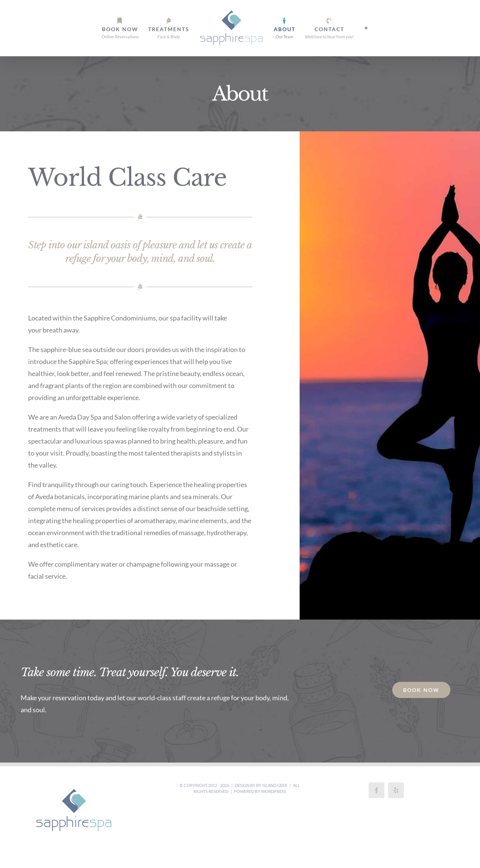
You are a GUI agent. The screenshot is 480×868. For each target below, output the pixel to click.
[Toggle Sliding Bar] (366, 28)
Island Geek (275, 785)
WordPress (274, 791)
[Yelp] (396, 790)
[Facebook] (376, 790)
